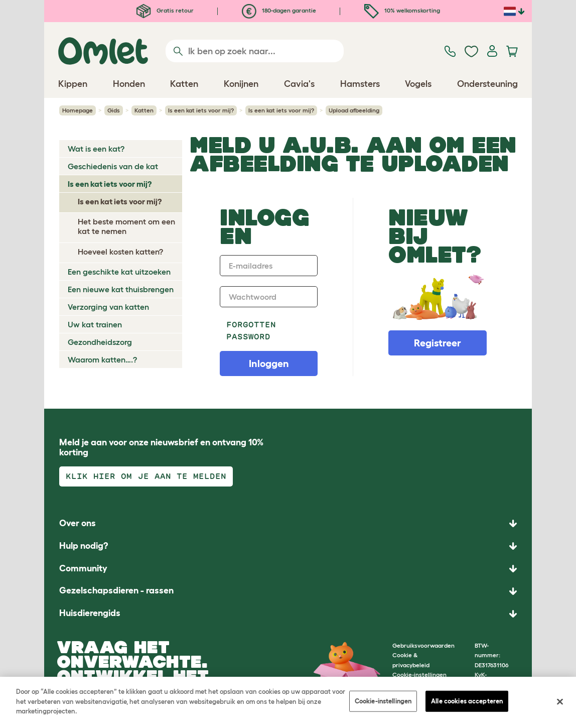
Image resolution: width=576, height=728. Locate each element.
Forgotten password (251, 331)
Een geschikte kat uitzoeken (119, 272)
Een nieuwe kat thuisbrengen (121, 289)
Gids (114, 110)
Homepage (78, 110)
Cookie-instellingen (383, 701)
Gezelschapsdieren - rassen (116, 590)
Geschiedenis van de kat (113, 166)
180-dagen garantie (279, 10)
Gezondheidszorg (100, 342)
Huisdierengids (90, 613)
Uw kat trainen (95, 324)
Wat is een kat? (96, 149)
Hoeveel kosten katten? (120, 252)
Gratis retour (165, 10)
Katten (144, 110)
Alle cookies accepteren (467, 701)
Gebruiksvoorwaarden (423, 645)
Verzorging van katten (108, 307)
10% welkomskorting (402, 10)
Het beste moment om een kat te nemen (126, 226)
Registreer (438, 343)
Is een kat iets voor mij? (201, 110)
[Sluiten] (560, 702)
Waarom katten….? (102, 359)
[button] (288, 614)
